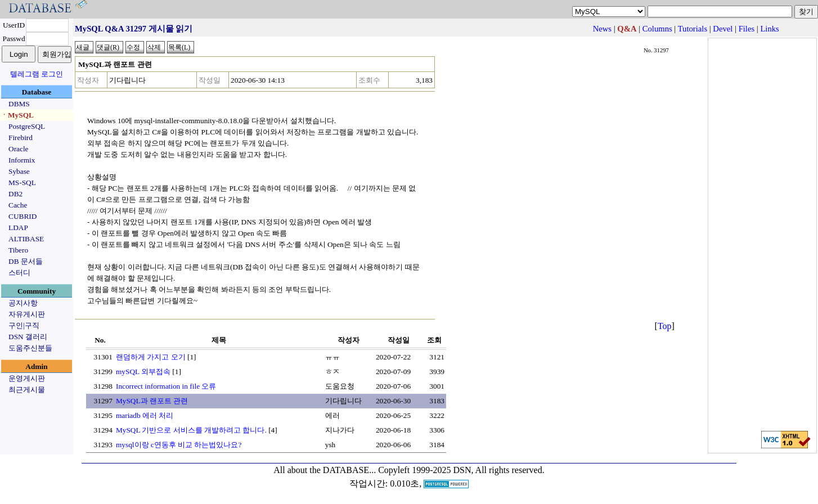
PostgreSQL (27, 126)
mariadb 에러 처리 (145, 415)
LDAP (18, 228)
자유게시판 (27, 314)
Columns (657, 29)
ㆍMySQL (17, 115)
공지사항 (23, 303)
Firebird (21, 138)
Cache (18, 205)
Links (769, 29)
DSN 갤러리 (28, 337)
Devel (723, 29)
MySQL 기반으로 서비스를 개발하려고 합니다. (191, 430)
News (602, 29)
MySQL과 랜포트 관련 (152, 401)
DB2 (15, 194)
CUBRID (23, 216)
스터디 (19, 273)
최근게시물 (27, 390)
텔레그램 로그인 (37, 74)
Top (665, 326)
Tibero (18, 250)
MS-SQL (22, 183)
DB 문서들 (26, 261)
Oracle (19, 149)
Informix (22, 160)
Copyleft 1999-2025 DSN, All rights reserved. (461, 470)
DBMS (19, 104)
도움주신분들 (30, 348)
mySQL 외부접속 (143, 372)
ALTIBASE (26, 239)
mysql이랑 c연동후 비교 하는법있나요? (179, 445)
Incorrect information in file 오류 (166, 386)
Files (747, 29)
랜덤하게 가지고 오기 (151, 357)
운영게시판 (27, 378)
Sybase (19, 171)
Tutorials (693, 29)
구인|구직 (24, 325)
